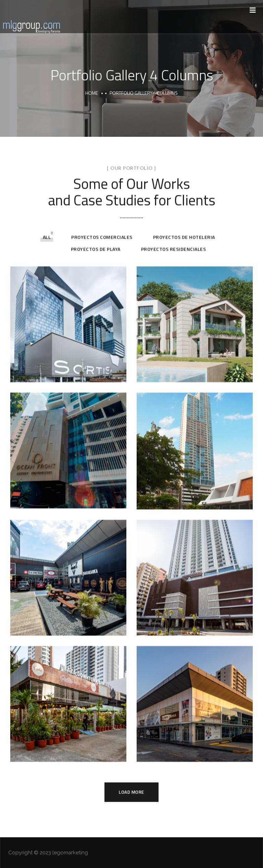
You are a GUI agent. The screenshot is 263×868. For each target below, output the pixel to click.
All (47, 141)
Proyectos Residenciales (174, 153)
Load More (131, 696)
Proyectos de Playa (96, 153)
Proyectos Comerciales (102, 141)
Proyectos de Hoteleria (184, 141)
